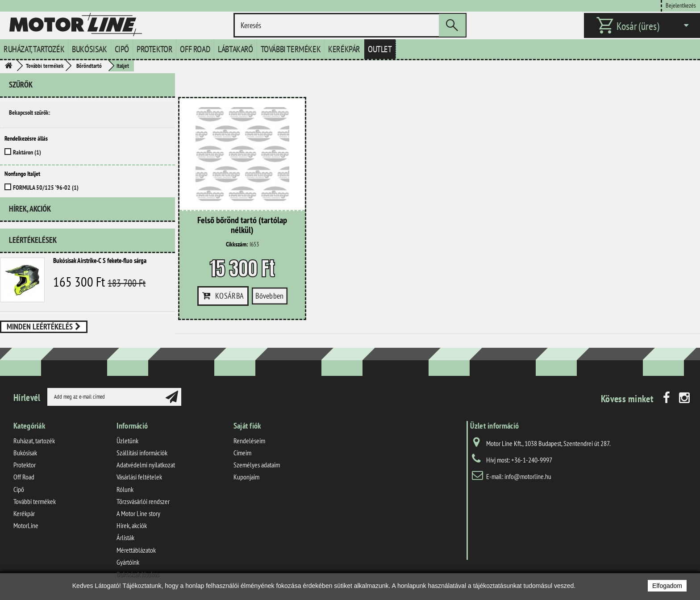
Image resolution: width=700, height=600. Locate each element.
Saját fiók (247, 426)
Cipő (122, 49)
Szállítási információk (142, 453)
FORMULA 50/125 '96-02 (46, 187)
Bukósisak (89, 49)
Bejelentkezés (681, 5)
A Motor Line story (138, 513)
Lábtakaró (235, 49)
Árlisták (125, 537)
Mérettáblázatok (136, 550)
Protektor (154, 49)
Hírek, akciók (30, 219)
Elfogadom (667, 586)
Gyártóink (128, 562)
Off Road (195, 49)
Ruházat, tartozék (34, 49)
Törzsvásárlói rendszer (143, 501)
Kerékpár (344, 49)
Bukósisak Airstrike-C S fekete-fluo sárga (100, 268)
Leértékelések (33, 247)
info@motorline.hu (528, 476)
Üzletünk (127, 441)
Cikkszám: (237, 244)
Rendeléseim (249, 441)
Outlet (380, 49)
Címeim (242, 453)
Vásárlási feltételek (139, 477)
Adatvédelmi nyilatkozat (146, 465)
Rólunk (125, 489)
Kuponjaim (246, 477)
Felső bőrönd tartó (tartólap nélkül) (242, 225)
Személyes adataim (257, 465)
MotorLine (26, 525)
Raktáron (27, 152)
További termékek (291, 49)
